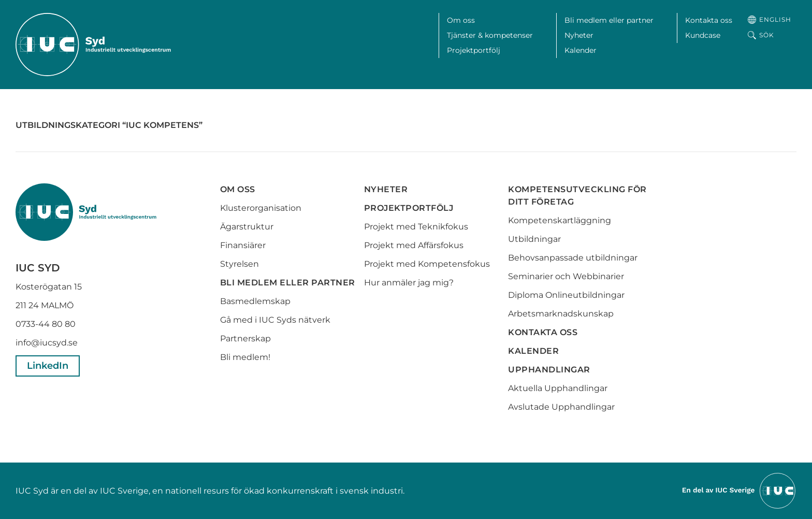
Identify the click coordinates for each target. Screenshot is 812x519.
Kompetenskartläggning (560, 220)
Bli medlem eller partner (609, 20)
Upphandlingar (549, 370)
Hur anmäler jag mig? (409, 283)
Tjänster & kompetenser (490, 35)
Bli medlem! (245, 357)
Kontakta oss (709, 20)
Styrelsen (240, 264)
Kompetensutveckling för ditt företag (577, 196)
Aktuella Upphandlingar (558, 388)
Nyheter (579, 35)
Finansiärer (243, 245)
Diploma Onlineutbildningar (566, 295)
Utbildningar (534, 239)
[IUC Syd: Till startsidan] (93, 45)
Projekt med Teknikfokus (416, 227)
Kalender (581, 50)
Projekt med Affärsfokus (414, 245)
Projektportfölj (474, 50)
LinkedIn (48, 366)
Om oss (461, 20)
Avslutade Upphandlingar (561, 407)
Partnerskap (245, 338)
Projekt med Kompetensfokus (427, 264)
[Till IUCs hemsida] (740, 490)
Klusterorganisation (261, 208)
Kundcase (703, 35)
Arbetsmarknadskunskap (561, 314)
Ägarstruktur (247, 227)
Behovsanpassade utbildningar (573, 258)
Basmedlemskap (255, 301)
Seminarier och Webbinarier (566, 276)
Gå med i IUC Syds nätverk (276, 320)
